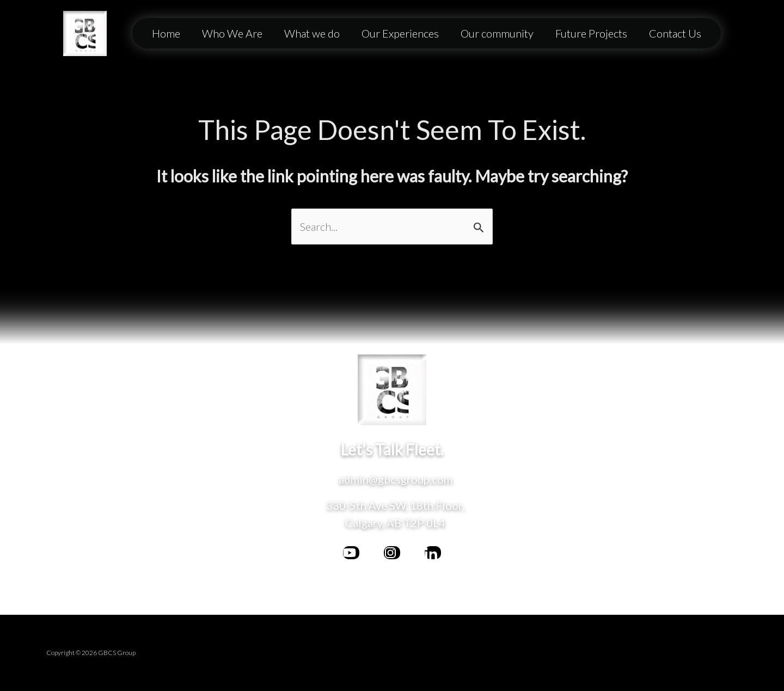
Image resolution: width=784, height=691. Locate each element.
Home (166, 33)
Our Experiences (400, 33)
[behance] (433, 553)
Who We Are (232, 33)
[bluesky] (392, 553)
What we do (312, 33)
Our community (497, 33)
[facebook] (351, 553)
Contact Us (675, 33)
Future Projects (591, 33)
